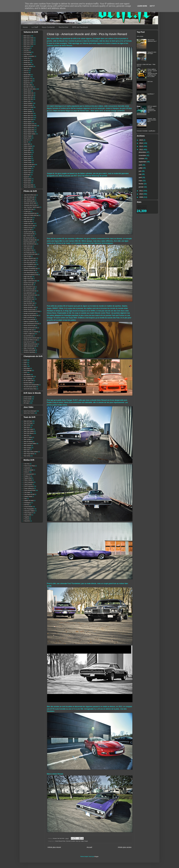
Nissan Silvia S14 (28, 118)
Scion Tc (26, 142)
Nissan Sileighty (28, 111)
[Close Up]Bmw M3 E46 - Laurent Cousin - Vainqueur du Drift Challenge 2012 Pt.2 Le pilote (152, 73)
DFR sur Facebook (80, 27)
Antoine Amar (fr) (28, 228)
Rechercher (64, 27)
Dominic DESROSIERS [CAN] (32, 311)
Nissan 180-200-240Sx (30, 89)
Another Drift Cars (28, 224)
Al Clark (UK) (27, 211)
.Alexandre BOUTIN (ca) (30, 205)
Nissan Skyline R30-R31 (30, 126)
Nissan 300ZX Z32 (29, 95)
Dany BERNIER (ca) (29, 293)
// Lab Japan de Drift (29, 494)
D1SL (25, 364)
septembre (143, 162)
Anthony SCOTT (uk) (29, 226)
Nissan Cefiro (27, 101)
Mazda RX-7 (27, 77)
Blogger (96, 857)
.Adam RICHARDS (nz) (30, 195)
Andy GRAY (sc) (28, 218)
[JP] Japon (26, 403)
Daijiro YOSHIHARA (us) (30, 281)
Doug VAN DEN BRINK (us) (31, 315)
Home (25, 27)
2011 (141, 191)
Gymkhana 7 (151, 94)
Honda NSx (27, 62)
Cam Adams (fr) (28, 248)
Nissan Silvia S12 (28, 113)
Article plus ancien (125, 847)
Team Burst (27, 427)
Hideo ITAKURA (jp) (29, 348)
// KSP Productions (29, 486)
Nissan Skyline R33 (29, 130)
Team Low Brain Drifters (30, 444)
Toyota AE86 (27, 150)
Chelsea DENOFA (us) (30, 258)
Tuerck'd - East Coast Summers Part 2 (152, 120)
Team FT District (28, 437)
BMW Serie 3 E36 (28, 40)
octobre (142, 159)
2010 (141, 194)
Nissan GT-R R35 (28, 107)
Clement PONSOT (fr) (29, 270)
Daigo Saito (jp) (28, 277)
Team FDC (26, 435)
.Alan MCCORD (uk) (29, 197)
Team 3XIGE (27, 425)
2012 (141, 150)
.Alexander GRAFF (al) (30, 203)
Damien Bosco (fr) (28, 285)
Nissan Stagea (28, 136)
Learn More (142, 6)
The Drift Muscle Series (30, 387)
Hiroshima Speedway (29, 352)
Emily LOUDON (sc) (29, 317)
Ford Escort (27, 48)
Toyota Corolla (27, 162)
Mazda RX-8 (27, 83)
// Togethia (26, 517)
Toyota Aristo (27, 154)
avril (141, 177)
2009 (141, 197)
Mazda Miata (27, 75)
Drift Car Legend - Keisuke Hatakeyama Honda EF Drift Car (152, 109)
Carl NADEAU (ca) (29, 250)
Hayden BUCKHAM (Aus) (30, 344)
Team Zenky (27, 456)
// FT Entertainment (29, 474)
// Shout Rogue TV (29, 513)
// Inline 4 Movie (28, 480)
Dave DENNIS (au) (29, 297)
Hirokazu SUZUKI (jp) (29, 350)
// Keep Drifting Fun (29, 488)
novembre (143, 155)
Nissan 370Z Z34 (28, 99)
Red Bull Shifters (28, 383)
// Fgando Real (28, 478)
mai (140, 174)
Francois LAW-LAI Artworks (31, 332)
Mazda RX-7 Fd (28, 81)
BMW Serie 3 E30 (28, 38)
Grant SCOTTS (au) (29, 342)
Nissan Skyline (28, 122)
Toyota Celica (27, 158)
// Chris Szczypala (28, 470)
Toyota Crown (27, 171)
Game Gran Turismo (29, 413)
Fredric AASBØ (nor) (29, 334)
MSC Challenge (28, 379)
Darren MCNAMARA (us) (30, 295)
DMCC (25, 366)
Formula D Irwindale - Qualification (146, 131)
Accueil (89, 847)
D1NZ (25, 362)
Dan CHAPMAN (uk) (29, 289)
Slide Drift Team (28, 421)
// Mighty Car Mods (29, 501)
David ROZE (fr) (28, 301)
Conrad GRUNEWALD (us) (31, 275)
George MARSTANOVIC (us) (31, 338)
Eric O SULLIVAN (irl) (29, 319)
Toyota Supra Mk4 (28, 187)
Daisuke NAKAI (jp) (29, 283)
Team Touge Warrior (29, 454)
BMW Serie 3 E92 (28, 44)
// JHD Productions (29, 482)
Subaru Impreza (28, 146)
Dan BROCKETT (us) (29, 287)
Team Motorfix (27, 446)
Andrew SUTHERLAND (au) (31, 215)
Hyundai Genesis (28, 66)
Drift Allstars (27, 368)
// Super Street (27, 515)
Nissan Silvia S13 (28, 116)
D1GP (25, 360)
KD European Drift (28, 377)
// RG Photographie (29, 509)
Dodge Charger (84, 841)
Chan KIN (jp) (27, 256)
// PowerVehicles (28, 507)
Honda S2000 (27, 64)
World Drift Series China (30, 389)
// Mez (25, 499)
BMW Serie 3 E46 (28, 42)
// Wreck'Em (27, 521)
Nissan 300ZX (27, 91)
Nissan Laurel (27, 109)
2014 (141, 143)
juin (140, 171)
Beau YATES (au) (28, 236)
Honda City (27, 58)
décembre (143, 152)
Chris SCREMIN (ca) (29, 266)
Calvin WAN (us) (28, 246)
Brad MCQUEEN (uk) (29, 242)
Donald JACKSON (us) (30, 313)
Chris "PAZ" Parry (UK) (30, 260)
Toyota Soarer (27, 179)
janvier (141, 187)
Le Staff (35, 27)
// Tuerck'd (26, 519)
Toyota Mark (27, 175)
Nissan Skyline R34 (29, 132)
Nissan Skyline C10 (29, 124)
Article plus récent (54, 847)
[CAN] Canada (27, 399)
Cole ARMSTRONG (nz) (30, 273)
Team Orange (27, 448)
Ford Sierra (27, 54)
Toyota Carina (27, 156)
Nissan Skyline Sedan (29, 134)
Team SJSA (27, 450)
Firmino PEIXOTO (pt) (29, 326)
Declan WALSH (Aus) (29, 309)
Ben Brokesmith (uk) (29, 238)
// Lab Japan (27, 492)
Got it (152, 6)
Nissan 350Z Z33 (28, 97)
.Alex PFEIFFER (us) (29, 201)
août (141, 165)
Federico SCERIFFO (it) (30, 322)
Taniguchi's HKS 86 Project (152, 53)
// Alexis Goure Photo (29, 466)
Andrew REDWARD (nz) (30, 213)
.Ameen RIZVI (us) (29, 209)
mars (141, 181)
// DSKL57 (26, 472)
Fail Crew (150, 82)
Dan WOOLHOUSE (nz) (30, 291)
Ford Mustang (27, 52)
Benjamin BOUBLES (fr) (30, 240)
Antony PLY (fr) (28, 230)
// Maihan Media (28, 497)
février (141, 184)
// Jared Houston (28, 484)
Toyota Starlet (27, 181)
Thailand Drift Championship (31, 385)
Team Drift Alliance (29, 433)
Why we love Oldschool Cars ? (152, 40)
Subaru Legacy (28, 148)
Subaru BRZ (27, 144)
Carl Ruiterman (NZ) (29, 252)
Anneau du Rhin (28, 222)
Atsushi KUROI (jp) (29, 232)
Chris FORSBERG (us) (30, 264)
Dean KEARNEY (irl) (29, 303)
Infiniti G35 (26, 69)
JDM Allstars (27, 375)
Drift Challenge (28, 370)
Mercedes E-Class (29, 87)
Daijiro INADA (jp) (28, 279)
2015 (141, 140)
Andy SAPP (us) (28, 220)
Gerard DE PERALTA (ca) (30, 340)
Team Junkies (27, 439)
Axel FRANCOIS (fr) (29, 234)
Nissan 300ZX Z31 (29, 93)
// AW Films (27, 464)
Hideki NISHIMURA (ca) (30, 346)
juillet (141, 168)
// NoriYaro (26, 505)
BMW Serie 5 (27, 46)
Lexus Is (26, 71)
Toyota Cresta (27, 169)
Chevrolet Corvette (70, 841)
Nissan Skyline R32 (29, 128)
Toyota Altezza (27, 152)
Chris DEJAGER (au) (29, 262)
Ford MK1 (26, 50)
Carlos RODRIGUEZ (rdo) (30, 254)
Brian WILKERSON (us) (30, 244)
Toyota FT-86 (27, 173)
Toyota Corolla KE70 (29, 165)
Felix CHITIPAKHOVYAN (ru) (31, 324)
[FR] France (27, 401)
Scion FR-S (27, 140)
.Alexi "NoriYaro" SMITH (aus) (31, 207)
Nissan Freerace (28, 105)
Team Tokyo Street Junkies (31, 452)
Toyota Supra (27, 183)
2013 (141, 146)
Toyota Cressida (28, 167)
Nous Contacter (48, 27)
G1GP (25, 372)
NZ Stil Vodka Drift (29, 381)
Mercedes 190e (28, 85)
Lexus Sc (26, 73)
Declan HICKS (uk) (29, 305)
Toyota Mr (26, 177)
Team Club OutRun (29, 431)
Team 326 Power (28, 423)
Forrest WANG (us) (29, 330)
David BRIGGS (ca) (29, 299)
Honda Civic (27, 60)
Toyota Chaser (27, 160)
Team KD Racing (28, 442)
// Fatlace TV (27, 476)
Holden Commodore (29, 56)
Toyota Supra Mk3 (28, 185)
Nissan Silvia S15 (28, 120)
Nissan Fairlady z (28, 103)
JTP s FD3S (140, 36)
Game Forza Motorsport (30, 411)
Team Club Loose (28, 429)
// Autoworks (27, 468)
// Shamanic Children (29, 511)
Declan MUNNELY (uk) (30, 307)
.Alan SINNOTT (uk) (29, 199)
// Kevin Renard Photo (60, 841)
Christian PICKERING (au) (31, 268)
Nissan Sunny (27, 138)
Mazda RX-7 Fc (28, 79)
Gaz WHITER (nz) (28, 336)
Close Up (78, 841)
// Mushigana (27, 503)
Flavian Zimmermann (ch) (30, 328)
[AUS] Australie (28, 397)
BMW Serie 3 (27, 36)
